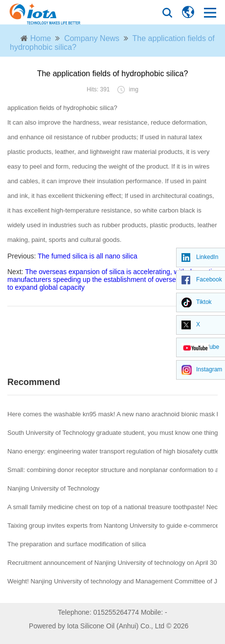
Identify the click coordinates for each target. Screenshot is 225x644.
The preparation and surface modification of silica (77, 544)
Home (41, 38)
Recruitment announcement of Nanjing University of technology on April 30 (112, 563)
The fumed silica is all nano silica (88, 256)
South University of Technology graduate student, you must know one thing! (113, 433)
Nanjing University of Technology (53, 488)
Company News (92, 38)
